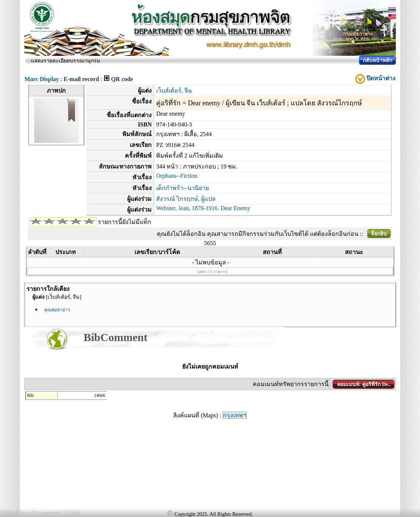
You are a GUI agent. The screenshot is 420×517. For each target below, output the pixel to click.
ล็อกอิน (379, 234)
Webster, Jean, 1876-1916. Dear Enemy (203, 208)
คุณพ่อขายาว (57, 310)
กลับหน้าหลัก (377, 60)
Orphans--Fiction (177, 176)
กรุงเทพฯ (235, 415)
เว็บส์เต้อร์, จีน (174, 91)
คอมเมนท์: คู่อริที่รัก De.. (364, 384)
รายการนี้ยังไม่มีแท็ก (125, 222)
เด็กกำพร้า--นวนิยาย (182, 188)
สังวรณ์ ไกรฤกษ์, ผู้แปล (186, 199)
